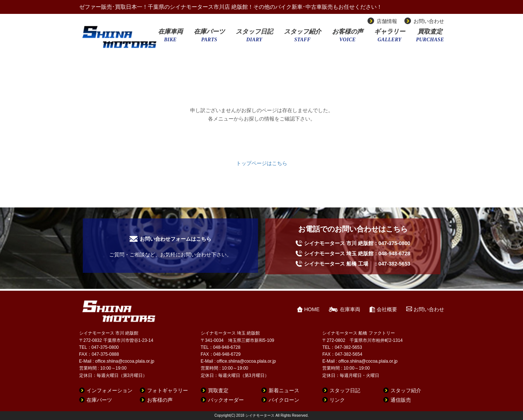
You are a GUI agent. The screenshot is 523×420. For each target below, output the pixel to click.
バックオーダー (226, 400)
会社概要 (387, 309)
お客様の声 (348, 38)
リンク (337, 400)
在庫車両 (170, 38)
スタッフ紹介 (303, 38)
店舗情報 (387, 21)
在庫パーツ (209, 38)
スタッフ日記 (254, 38)
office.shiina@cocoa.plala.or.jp (125, 361)
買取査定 (430, 38)
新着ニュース (284, 390)
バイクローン (284, 400)
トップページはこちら (262, 163)
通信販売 (401, 400)
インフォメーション (109, 390)
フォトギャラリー (168, 390)
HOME (312, 309)
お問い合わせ (429, 21)
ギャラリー (390, 38)
